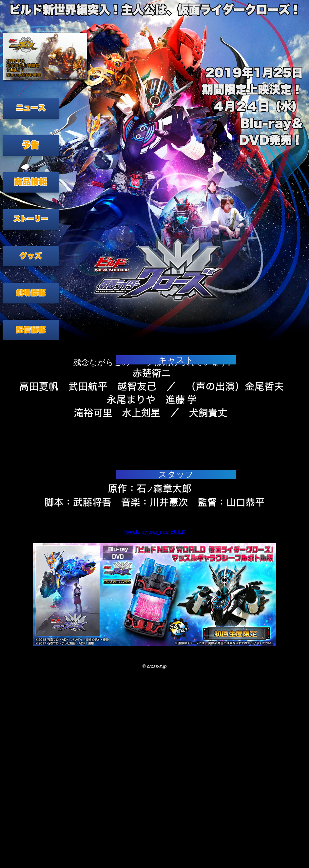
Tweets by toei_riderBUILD (154, 532)
